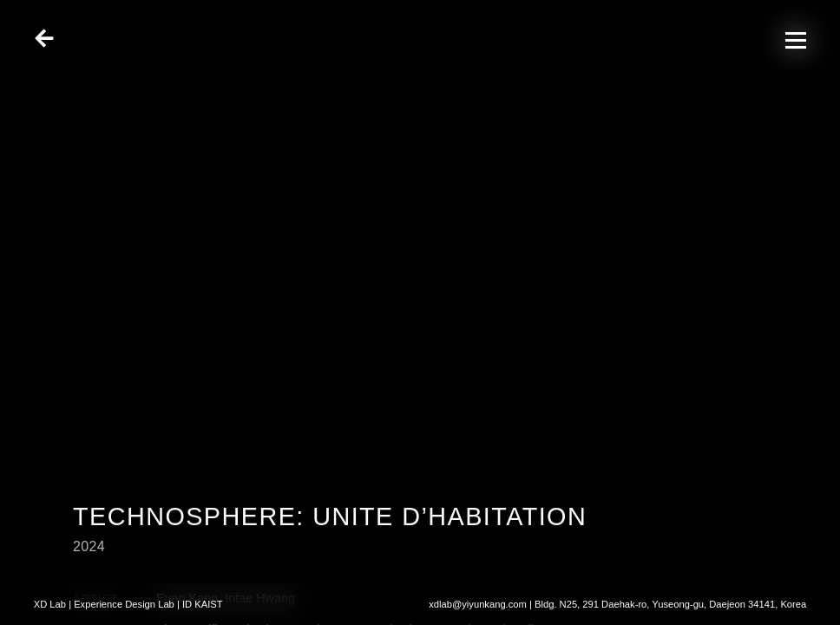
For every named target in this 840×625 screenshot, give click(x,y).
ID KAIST (203, 604)
